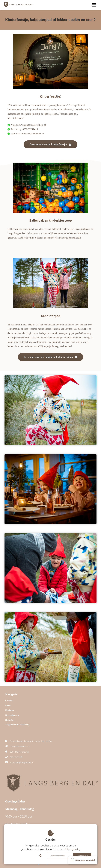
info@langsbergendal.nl (21, 762)
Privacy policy (73, 849)
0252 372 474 (16, 757)
